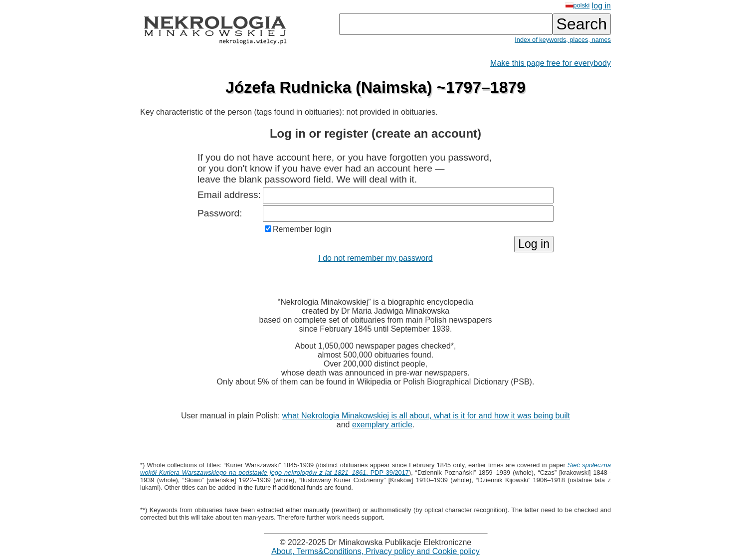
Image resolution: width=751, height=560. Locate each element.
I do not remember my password (375, 258)
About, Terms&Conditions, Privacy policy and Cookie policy (375, 551)
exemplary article (382, 425)
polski (578, 5)
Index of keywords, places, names (563, 40)
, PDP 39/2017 (375, 469)
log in (601, 6)
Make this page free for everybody (551, 63)
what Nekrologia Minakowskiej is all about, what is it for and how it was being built (426, 416)
